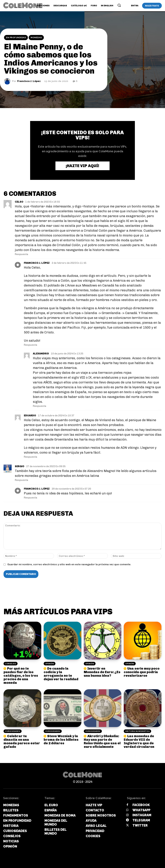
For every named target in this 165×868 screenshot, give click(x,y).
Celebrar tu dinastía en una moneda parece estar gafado (22, 741)
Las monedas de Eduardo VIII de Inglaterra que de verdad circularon (139, 741)
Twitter (140, 825)
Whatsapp (141, 810)
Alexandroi (41, 354)
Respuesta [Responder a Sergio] (22, 480)
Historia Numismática (137, 731)
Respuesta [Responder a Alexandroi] (40, 406)
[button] (119, 5)
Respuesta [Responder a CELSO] (22, 254)
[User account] (135, 6)
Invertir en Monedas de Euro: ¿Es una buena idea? (102, 672)
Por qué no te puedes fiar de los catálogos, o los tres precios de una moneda (21, 676)
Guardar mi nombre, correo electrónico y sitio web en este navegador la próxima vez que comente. (69, 564)
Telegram (141, 820)
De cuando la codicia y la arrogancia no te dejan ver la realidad (61, 674)
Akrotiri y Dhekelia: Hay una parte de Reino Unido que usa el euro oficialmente (102, 741)
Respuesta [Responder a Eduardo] (31, 457)
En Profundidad (16, 38)
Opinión (50, 664)
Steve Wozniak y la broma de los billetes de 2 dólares (61, 740)
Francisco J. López (29, 81)
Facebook (141, 805)
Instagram (142, 815)
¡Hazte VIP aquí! (82, 166)
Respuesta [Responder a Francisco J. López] (31, 345)
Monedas (36, 38)
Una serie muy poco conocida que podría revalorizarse (142, 672)
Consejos (11, 664)
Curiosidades (13, 731)
